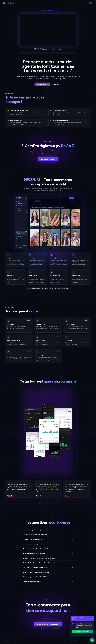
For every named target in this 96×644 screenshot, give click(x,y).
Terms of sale (34, 641)
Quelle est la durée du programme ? (48, 544)
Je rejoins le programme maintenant (48, 624)
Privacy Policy (42, 641)
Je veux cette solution (48, 159)
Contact (49, 641)
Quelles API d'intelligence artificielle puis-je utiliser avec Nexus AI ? (48, 563)
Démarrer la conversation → (82, 632)
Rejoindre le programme (42, 84)
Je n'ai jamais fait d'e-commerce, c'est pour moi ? (48, 572)
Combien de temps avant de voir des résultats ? (48, 568)
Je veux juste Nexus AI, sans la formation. (48, 553)
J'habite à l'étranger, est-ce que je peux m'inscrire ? (48, 530)
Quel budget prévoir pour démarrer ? (48, 539)
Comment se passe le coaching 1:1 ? (48, 582)
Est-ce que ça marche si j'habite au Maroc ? (48, 535)
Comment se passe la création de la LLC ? (48, 577)
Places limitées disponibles (50, 11)
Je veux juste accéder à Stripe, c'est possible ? (48, 549)
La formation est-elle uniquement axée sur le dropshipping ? (48, 558)
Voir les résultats (56, 84)
